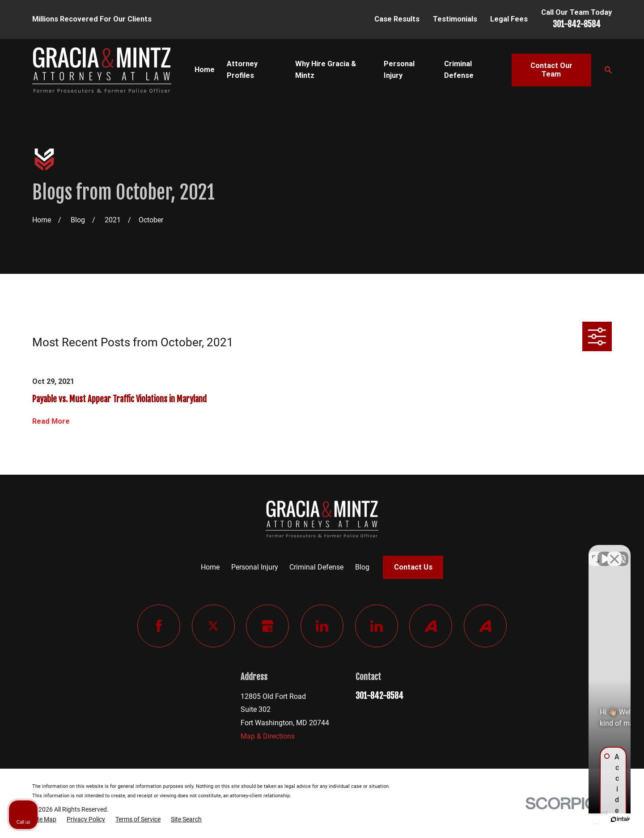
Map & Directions (268, 736)
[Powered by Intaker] (568, 819)
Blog (362, 567)
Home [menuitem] (205, 70)
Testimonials (455, 19)
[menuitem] (44, 820)
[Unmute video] (486, 552)
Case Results (397, 19)
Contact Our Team (551, 70)
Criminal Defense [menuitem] (459, 70)
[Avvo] (431, 626)
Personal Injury (255, 567)
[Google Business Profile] (267, 626)
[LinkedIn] (322, 626)
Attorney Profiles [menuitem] (242, 70)
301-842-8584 (577, 24)
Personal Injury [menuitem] (399, 70)
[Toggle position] (596, 552)
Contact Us (413, 567)
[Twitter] (213, 626)
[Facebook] (159, 626)
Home (210, 567)
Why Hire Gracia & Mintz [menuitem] (326, 70)
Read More (51, 421)
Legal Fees (509, 19)
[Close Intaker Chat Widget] (614, 552)
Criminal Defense (316, 567)
